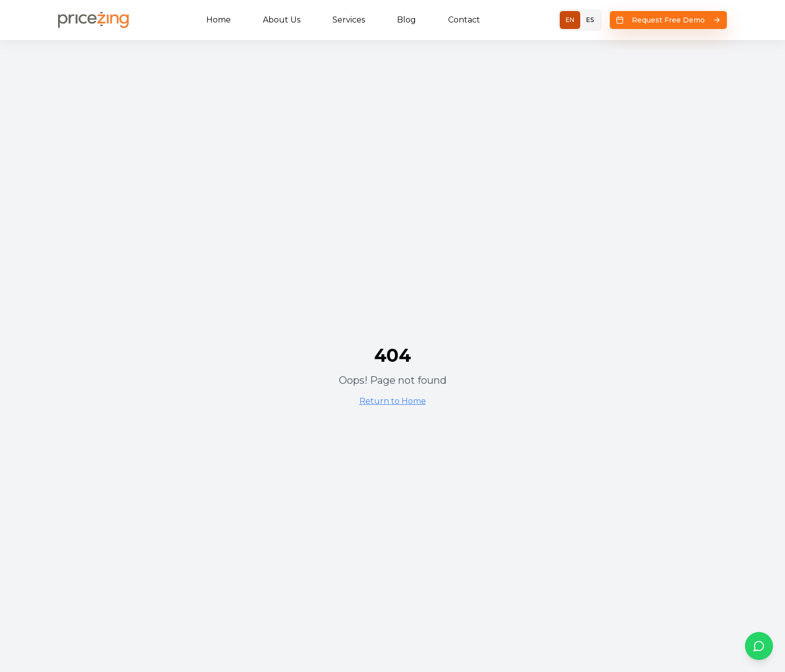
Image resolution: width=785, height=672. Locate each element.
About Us (282, 20)
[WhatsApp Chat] (759, 646)
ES (590, 20)
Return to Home (393, 401)
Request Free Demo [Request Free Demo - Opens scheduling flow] (668, 20)
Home (219, 20)
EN (570, 20)
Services (349, 20)
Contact (464, 20)
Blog (407, 20)
